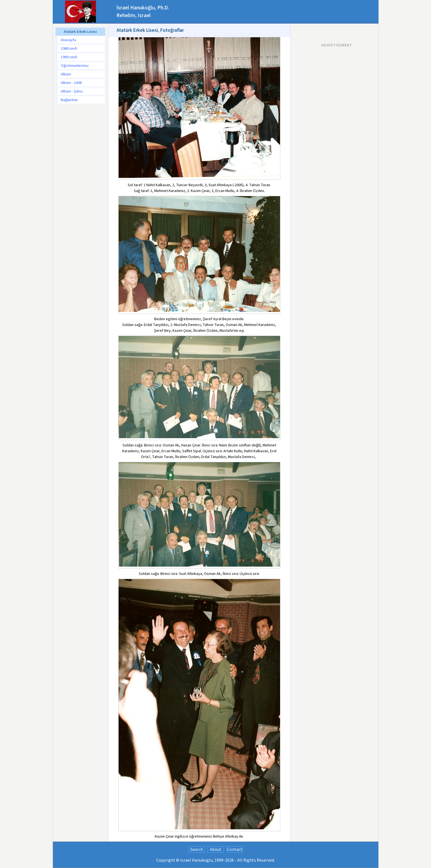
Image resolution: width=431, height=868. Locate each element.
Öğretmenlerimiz (75, 66)
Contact (235, 849)
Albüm (66, 74)
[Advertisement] (337, 85)
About (216, 849)
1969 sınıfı (69, 57)
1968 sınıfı (69, 48)
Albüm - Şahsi (72, 91)
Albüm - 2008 (71, 83)
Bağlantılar (69, 100)
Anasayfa (68, 40)
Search (197, 849)
